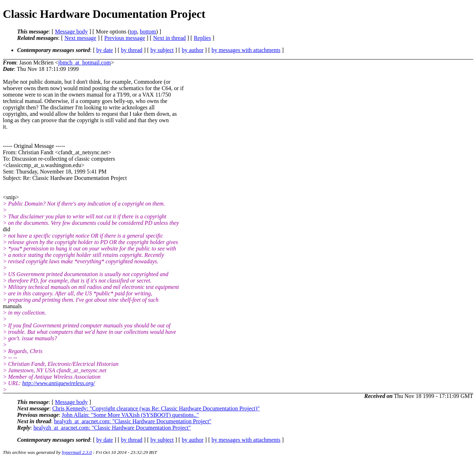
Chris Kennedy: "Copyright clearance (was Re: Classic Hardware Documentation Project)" (156, 408)
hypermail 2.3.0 (77, 452)
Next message (80, 38)
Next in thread (170, 38)
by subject (162, 50)
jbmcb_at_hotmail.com (84, 63)
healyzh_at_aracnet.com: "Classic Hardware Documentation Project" (133, 421)
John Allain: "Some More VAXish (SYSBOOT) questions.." (130, 415)
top (133, 32)
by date (105, 50)
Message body (71, 32)
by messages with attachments (246, 50)
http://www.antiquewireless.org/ (58, 383)
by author (193, 50)
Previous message (125, 38)
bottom (148, 32)
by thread (132, 50)
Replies (202, 38)
